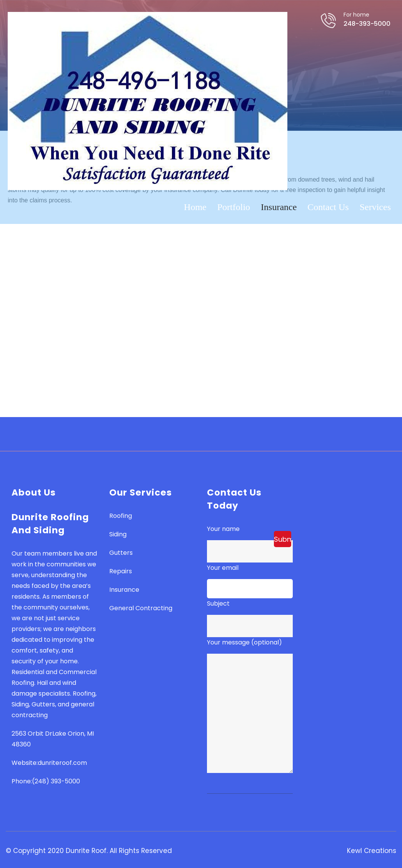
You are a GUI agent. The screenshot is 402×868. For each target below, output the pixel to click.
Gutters (121, 553)
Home (195, 209)
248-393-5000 (360, 28)
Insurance (279, 209)
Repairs (121, 571)
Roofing (121, 516)
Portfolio (234, 209)
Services (375, 209)
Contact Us (328, 209)
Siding (118, 534)
